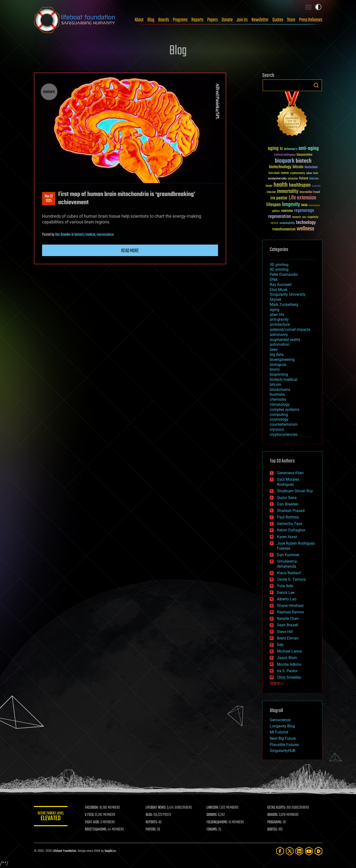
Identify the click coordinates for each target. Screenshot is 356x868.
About (139, 20)
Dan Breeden (63, 235)
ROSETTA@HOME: (96, 830)
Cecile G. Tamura (291, 579)
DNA (274, 280)
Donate (227, 20)
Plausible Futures (284, 745)
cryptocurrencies (284, 434)
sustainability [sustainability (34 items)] (287, 223)
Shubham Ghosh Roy (295, 491)
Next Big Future (283, 738)
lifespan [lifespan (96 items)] (274, 205)
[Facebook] (280, 851)
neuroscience (105, 235)
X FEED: (89, 815)
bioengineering (282, 360)
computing (279, 415)
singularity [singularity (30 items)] (313, 217)
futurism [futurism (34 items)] (314, 179)
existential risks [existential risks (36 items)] (277, 179)
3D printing (279, 265)
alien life (277, 315)
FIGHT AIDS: (92, 822)
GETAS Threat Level (51, 817)
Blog (151, 20)
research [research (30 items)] (296, 217)
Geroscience (280, 720)
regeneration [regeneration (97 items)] (279, 217)
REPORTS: (152, 822)
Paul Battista (288, 517)
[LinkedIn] (299, 851)
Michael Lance (289, 651)
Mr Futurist (279, 732)
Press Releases (311, 20)
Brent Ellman (288, 638)
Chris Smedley (289, 677)
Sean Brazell (287, 625)
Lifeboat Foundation (64, 851)
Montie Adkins (289, 664)
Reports (197, 20)
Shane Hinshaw (290, 606)
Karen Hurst (287, 537)
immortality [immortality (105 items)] (288, 191)
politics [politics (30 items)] (276, 211)
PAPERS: (151, 830)
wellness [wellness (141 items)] (305, 229)
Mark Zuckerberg (284, 305)
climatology (280, 404)
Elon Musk (279, 290)
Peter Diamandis (284, 274)
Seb (280, 645)
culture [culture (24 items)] (309, 173)
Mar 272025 (49, 199)
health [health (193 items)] (281, 185)
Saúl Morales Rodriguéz (288, 482)
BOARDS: (273, 815)
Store (291, 20)
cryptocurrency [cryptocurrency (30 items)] (298, 173)
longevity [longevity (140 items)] (291, 205)
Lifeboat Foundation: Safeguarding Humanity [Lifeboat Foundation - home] (75, 20)
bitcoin (275, 385)
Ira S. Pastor (287, 671)
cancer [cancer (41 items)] (285, 173)
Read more (130, 251)
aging (275, 310)
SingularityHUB (283, 751)
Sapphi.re (110, 851)
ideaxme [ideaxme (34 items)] (271, 192)
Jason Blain (287, 658)
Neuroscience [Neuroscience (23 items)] (314, 206)
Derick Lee (286, 593)
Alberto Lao (287, 599)
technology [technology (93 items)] (306, 223)
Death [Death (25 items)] (316, 173)
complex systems (284, 409)
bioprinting (279, 374)
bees (274, 349)
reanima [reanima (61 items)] (287, 211)
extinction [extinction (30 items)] (293, 179)
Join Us (242, 20)
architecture (280, 324)
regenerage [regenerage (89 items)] (304, 211)
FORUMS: (212, 830)
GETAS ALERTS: (277, 808)
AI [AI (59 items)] (281, 149)
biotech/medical (85, 235)
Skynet (275, 299)
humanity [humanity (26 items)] (316, 186)
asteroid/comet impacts (290, 329)
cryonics (277, 429)
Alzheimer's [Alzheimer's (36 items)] (291, 149)
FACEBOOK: (92, 808)
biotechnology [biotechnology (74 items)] (280, 167)
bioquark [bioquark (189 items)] (285, 161)
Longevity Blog (282, 726)
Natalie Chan (288, 619)
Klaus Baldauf (289, 573)
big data (277, 354)
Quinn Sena (287, 498)
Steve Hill (285, 632)
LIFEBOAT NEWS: (156, 808)
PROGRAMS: (275, 822)
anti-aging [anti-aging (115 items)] (309, 149)
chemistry (278, 399)
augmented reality (285, 340)
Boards (164, 20)
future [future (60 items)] (304, 178)
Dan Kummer (288, 555)
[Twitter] (290, 851)
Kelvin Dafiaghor (291, 530)
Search (316, 85)
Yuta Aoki (285, 586)
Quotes (278, 20)
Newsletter (260, 20)
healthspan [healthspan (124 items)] (300, 185)
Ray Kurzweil (281, 285)
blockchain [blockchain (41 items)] (311, 167)
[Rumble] (319, 851)
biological (278, 365)
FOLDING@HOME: (217, 822)
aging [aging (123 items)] (273, 149)
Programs (180, 20)
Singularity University (288, 294)
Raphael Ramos (290, 612)
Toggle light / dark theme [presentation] (318, 7)
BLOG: (149, 815)
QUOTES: (272, 830)
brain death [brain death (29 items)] (274, 173)
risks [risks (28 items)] (304, 217)
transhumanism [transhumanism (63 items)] (284, 229)
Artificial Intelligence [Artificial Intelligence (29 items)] (285, 155)
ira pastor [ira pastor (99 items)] (279, 198)
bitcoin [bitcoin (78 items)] (298, 167)
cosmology (279, 419)
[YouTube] (309, 851)
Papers (212, 20)
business (277, 394)
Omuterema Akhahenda (287, 564)
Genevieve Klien (290, 473)
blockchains (280, 390)
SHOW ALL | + (277, 684)
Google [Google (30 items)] (269, 186)
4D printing (279, 269)
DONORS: (212, 815)
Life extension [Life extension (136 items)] (302, 198)
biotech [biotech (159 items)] (304, 161)
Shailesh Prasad (291, 511)
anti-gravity (279, 319)
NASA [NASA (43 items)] (304, 205)
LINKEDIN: (212, 808)
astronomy (279, 335)
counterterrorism (284, 424)
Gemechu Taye (290, 524)
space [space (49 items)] (274, 223)
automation (280, 344)
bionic (275, 369)
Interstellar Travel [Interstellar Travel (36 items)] (310, 192)
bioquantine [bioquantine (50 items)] (305, 155)
